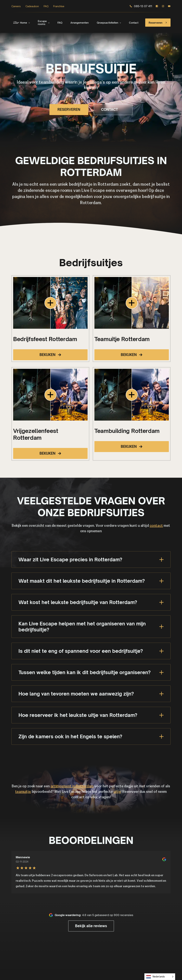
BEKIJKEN (50, 355)
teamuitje (23, 792)
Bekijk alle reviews (91, 926)
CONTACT (113, 110)
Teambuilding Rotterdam (127, 431)
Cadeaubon (32, 6)
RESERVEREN (69, 110)
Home (24, 23)
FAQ (46, 6)
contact (156, 526)
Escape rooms (42, 23)
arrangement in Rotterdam (72, 786)
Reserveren (158, 23)
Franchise (59, 6)
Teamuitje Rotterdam (122, 339)
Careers (16, 6)
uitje (117, 792)
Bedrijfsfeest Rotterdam (45, 339)
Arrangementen (80, 23)
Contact (134, 23)
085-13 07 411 (141, 6)
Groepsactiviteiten (108, 23)
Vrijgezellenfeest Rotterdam (36, 434)
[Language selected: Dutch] (160, 977)
